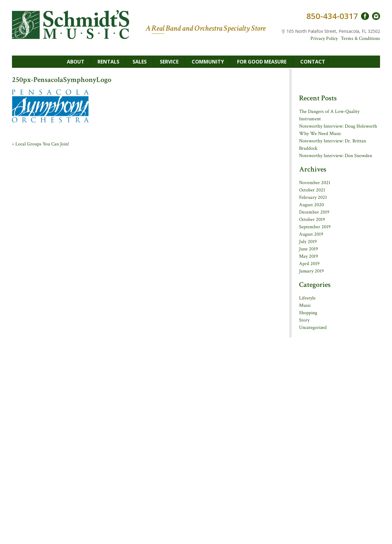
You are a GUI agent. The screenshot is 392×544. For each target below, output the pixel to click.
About (76, 62)
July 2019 (308, 242)
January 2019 (311, 271)
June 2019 (309, 249)
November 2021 (315, 183)
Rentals (108, 62)
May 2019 (309, 256)
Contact (313, 62)
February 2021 (313, 197)
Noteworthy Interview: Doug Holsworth (338, 126)
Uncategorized (313, 328)
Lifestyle (307, 298)
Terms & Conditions (360, 39)
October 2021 (312, 190)
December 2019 (314, 212)
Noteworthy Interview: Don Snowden (336, 156)
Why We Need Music (320, 134)
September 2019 (315, 227)
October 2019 (312, 220)
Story (304, 320)
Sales (140, 62)
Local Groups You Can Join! (42, 144)
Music (305, 305)
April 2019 (309, 264)
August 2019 (311, 234)
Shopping (308, 313)
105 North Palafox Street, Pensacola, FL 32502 (331, 31)
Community (208, 62)
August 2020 (311, 205)
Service (169, 62)
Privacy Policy (324, 39)
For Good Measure (262, 62)
